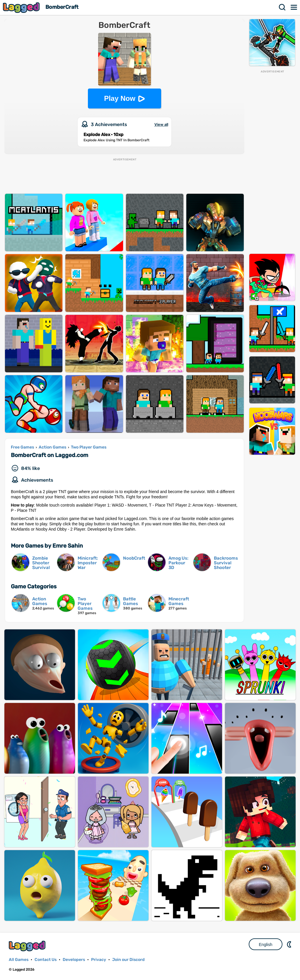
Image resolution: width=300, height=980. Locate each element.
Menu (294, 7)
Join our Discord (128, 960)
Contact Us (46, 960)
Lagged (22, 7)
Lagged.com (28, 946)
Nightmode (290, 944)
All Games (19, 960)
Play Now (120, 98)
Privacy (99, 960)
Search (282, 7)
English (266, 945)
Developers (74, 960)
